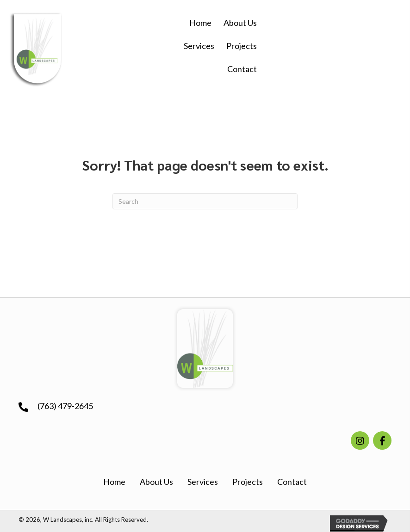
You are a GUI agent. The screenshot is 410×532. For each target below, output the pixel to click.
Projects (248, 482)
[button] (360, 440)
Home (114, 482)
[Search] (205, 201)
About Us (156, 482)
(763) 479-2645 (65, 406)
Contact (292, 482)
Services (203, 482)
